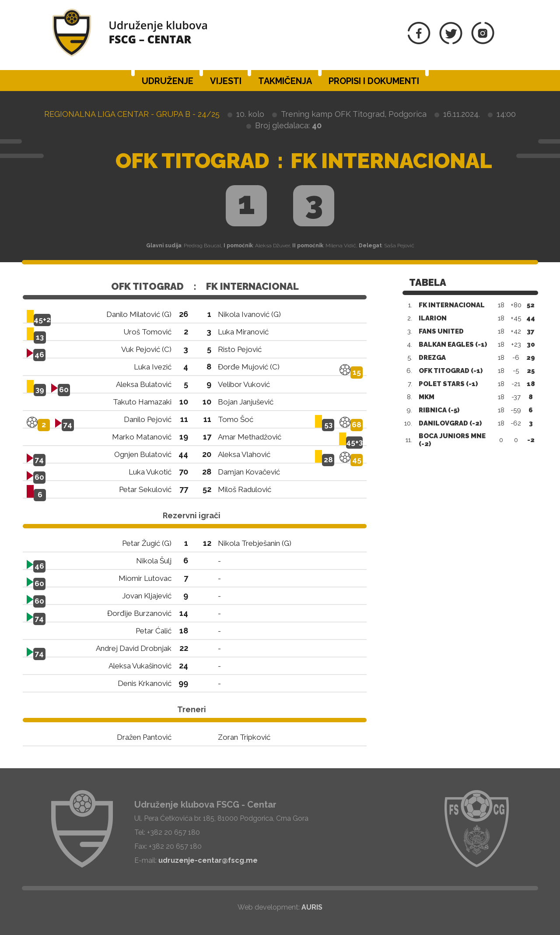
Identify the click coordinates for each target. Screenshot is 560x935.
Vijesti (226, 81)
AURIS (312, 907)
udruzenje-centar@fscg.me (208, 860)
